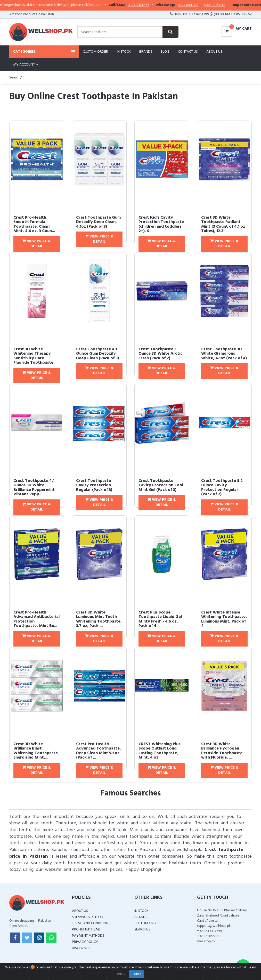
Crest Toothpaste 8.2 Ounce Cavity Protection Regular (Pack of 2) (222, 488)
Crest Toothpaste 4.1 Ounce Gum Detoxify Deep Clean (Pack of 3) (97, 354)
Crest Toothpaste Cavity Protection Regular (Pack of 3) (94, 485)
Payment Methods (88, 936)
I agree (136, 974)
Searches (142, 930)
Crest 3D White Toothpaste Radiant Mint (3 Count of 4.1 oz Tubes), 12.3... (223, 224)
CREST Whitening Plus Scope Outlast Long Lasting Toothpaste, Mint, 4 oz (159, 751)
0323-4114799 (149, 5)
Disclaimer (81, 948)
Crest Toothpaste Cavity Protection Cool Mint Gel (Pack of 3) (161, 485)
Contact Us (188, 52)
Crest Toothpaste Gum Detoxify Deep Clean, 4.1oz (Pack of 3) (98, 222)
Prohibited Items (86, 930)
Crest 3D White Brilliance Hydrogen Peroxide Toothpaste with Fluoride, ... (222, 751)
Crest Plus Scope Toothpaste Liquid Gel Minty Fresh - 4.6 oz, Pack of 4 (160, 619)
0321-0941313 (199, 5)
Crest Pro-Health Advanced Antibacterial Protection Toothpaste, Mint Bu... (36, 619)
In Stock (124, 52)
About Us (214, 52)
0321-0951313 (226, 5)
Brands (146, 52)
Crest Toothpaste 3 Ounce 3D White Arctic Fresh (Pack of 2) (160, 354)
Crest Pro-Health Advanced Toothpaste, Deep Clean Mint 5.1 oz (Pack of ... (99, 751)
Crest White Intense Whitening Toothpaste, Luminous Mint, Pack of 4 (224, 619)
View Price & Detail (37, 244)
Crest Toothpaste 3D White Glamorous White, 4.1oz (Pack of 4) (224, 354)
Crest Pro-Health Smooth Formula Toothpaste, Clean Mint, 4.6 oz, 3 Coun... (34, 224)
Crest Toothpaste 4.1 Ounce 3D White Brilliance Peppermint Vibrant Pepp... (34, 488)
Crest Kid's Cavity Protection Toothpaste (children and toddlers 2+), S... (161, 224)
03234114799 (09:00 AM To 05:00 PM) (221, 14)
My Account (26, 65)
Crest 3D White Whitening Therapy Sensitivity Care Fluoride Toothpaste (33, 356)
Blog (165, 52)
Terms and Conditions (91, 923)
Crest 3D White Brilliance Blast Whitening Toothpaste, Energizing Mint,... (36, 751)
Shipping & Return (88, 917)
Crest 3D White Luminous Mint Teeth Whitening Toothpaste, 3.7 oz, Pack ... (99, 619)
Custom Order (95, 52)
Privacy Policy (85, 942)
